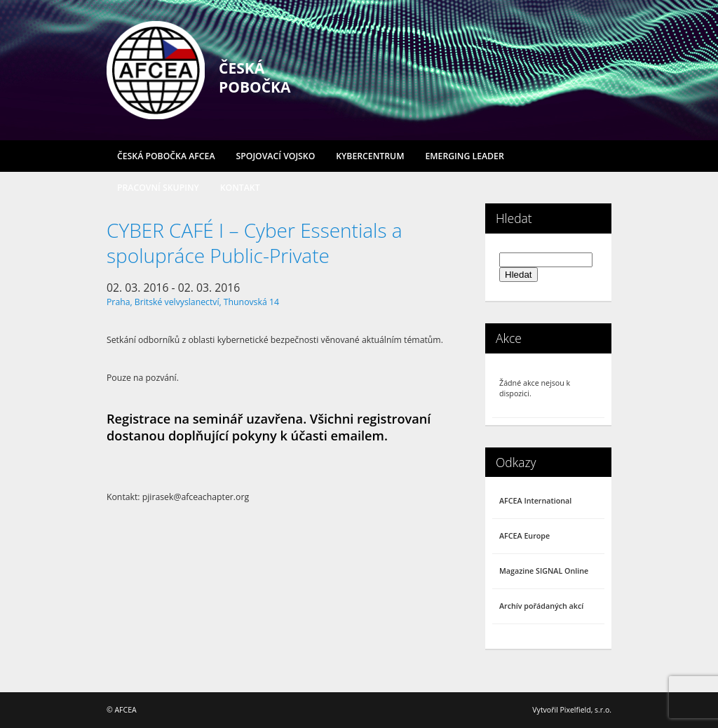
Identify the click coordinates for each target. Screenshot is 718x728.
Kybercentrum (370, 156)
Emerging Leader (464, 156)
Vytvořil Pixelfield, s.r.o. (572, 710)
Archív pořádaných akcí (541, 606)
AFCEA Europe (524, 536)
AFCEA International (535, 501)
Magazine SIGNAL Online (544, 571)
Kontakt (240, 188)
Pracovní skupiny (158, 188)
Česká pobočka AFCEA (166, 156)
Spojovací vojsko (276, 156)
